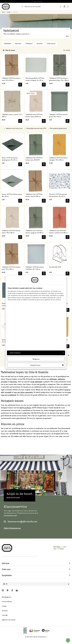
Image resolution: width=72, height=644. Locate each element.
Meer (67, 36)
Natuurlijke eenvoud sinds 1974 (36, 128)
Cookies (4, 606)
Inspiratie (7, 575)
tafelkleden (53, 379)
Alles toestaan (37, 353)
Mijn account (60, 7)
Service (6, 563)
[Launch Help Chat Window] (68, 640)
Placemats (18, 44)
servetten (4, 382)
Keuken (9, 12)
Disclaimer (5, 611)
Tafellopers (29, 44)
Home (3, 12)
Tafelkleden (7, 44)
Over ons (6, 569)
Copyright (5, 615)
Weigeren (36, 359)
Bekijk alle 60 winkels (13, 497)
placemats (14, 382)
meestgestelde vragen (10, 515)
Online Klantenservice (12, 528)
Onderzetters (51, 44)
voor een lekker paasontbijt (23, 392)
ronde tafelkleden (36, 382)
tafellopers (61, 379)
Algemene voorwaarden (9, 620)
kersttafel (8, 392)
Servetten (40, 44)
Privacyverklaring (7, 602)
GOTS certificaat (25, 408)
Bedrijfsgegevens (7, 597)
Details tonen (47, 365)
